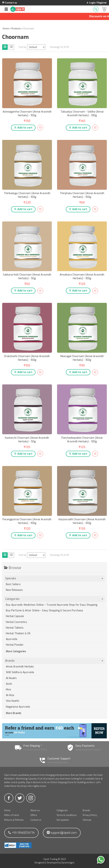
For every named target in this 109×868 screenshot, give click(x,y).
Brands (86, 810)
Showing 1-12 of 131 (59, 47)
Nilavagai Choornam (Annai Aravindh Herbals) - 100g (82, 358)
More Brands (14, 713)
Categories (62, 810)
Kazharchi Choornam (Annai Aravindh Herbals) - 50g (27, 440)
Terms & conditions (67, 815)
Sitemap (87, 820)
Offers (34, 815)
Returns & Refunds (14, 820)
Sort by (22, 47)
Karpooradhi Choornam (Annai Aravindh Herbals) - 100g (82, 521)
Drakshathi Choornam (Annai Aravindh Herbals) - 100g (27, 358)
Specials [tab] (54, 578)
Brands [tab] (54, 661)
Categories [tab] (54, 599)
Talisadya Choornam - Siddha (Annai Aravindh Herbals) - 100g (82, 114)
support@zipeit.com (62, 833)
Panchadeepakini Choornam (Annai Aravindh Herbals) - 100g (82, 440)
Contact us (36, 820)
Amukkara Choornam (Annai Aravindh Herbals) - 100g (82, 277)
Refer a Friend (12, 815)
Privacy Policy (90, 815)
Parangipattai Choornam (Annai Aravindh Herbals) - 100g (27, 521)
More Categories (16, 652)
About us (35, 810)
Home (7, 810)
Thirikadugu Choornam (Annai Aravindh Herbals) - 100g (27, 195)
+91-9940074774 (21, 833)
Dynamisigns (68, 863)
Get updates (63, 820)
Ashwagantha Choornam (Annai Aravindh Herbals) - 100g (27, 114)
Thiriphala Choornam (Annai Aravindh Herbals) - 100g (82, 195)
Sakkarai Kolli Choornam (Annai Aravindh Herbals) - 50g (27, 277)
